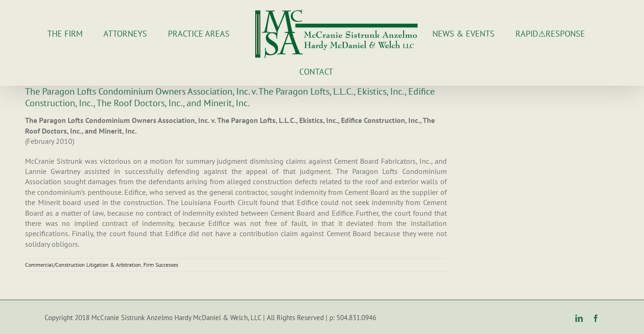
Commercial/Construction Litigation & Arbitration (83, 246)
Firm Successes (161, 246)
